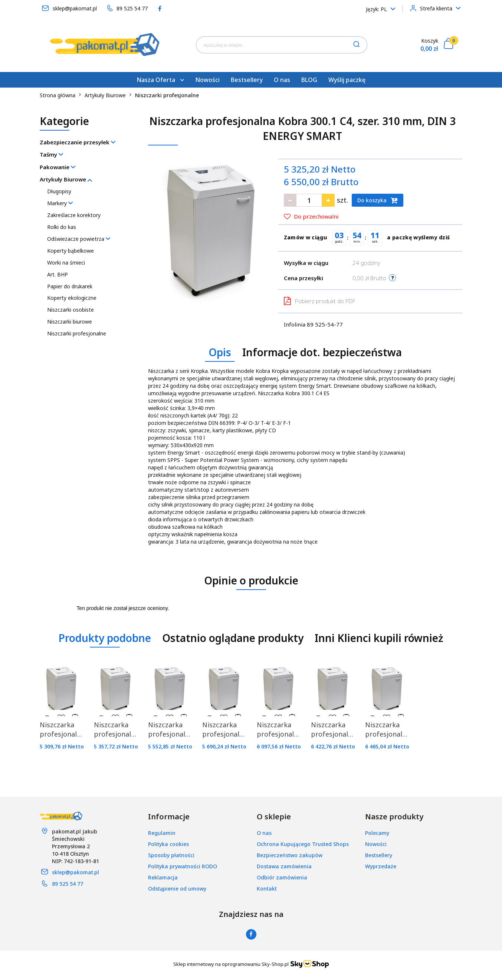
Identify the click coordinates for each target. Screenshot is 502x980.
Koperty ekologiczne (72, 298)
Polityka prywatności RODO (183, 866)
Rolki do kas (62, 227)
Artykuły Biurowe (66, 179)
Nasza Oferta (160, 80)
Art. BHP (58, 274)
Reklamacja (163, 877)
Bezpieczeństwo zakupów (290, 855)
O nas (282, 80)
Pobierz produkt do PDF (319, 301)
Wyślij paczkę (347, 80)
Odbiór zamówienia (282, 877)
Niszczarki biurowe (70, 322)
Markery (60, 203)
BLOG (309, 80)
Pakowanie (58, 167)
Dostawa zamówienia (284, 866)
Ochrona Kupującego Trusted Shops (303, 844)
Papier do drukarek (70, 286)
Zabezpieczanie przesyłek (78, 142)
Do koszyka (378, 200)
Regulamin (162, 833)
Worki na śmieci (66, 263)
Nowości (207, 80)
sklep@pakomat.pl (76, 872)
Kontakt (267, 889)
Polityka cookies (168, 844)
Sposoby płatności (171, 855)
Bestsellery (247, 80)
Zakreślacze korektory (74, 215)
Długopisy (59, 191)
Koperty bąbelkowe (70, 251)
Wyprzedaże (381, 866)
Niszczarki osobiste (70, 310)
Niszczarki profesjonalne (77, 333)
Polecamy (377, 833)
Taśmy (51, 154)
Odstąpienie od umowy (177, 889)
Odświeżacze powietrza (79, 239)
